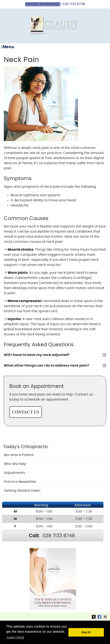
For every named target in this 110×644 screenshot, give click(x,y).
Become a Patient (19, 455)
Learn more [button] (15, 637)
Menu (8, 47)
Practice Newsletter (20, 482)
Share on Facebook (100, 617)
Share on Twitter (94, 617)
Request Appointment (43, 4)
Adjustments (14, 473)
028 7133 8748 (74, 4)
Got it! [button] (86, 632)
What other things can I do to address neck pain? (47, 366)
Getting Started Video (22, 491)
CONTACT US (26, 412)
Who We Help (15, 464)
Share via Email (106, 617)
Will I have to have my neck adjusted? (37, 355)
